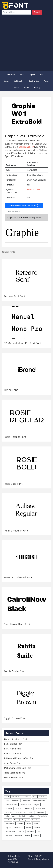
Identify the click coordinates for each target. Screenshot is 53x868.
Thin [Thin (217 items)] (38, 831)
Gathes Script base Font (16, 739)
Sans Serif (11, 74)
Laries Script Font (13, 753)
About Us (12, 859)
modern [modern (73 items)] (8, 820)
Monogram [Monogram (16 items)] (25, 820)
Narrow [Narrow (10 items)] (20, 824)
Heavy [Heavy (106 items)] (31, 812)
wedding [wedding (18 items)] (36, 835)
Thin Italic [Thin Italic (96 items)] (9, 835)
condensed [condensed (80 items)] (26, 801)
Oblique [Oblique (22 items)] (29, 824)
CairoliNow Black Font (17, 624)
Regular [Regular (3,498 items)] (8, 828)
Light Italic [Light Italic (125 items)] (22, 816)
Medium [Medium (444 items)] (32, 816)
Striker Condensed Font (18, 577)
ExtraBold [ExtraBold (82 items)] (19, 808)
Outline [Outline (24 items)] (37, 824)
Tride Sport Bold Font (14, 773)
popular (43, 74)
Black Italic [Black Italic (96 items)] (16, 797)
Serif (22, 74)
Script (7, 81)
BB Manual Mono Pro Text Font (22, 343)
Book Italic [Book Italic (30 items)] (16, 801)
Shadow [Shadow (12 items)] (21, 831)
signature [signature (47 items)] (30, 831)
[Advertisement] (27, 42)
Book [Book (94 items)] (7, 801)
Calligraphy (19, 81)
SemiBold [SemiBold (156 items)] (37, 828)
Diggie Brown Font (15, 718)
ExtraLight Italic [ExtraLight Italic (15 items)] (21, 812)
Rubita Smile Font (14, 671)
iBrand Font (11, 390)
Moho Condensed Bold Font (18, 768)
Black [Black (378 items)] (7, 797)
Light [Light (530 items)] (14, 816)
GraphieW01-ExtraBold (27, 233)
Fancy (46, 81)
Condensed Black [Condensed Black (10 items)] (39, 801)
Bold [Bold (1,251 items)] (35, 797)
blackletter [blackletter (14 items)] (26, 797)
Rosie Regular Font (15, 437)
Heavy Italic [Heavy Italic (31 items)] (40, 812)
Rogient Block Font (13, 744)
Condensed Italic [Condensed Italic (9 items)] (25, 805)
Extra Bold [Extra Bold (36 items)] (29, 808)
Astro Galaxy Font (13, 763)
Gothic (26, 87)
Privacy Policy (14, 856)
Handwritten (34, 81)
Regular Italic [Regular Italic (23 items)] (18, 828)
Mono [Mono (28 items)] (16, 820)
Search (37, 12)
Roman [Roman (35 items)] (28, 828)
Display (32, 74)
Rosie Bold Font (13, 484)
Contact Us (13, 862)
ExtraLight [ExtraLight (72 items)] (9, 812)
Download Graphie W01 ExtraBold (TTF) (24, 205)
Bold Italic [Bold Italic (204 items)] (43, 797)
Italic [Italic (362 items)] (7, 816)
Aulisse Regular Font (16, 531)
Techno (16, 87)
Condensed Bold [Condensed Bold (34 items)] (11, 805)
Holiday (37, 87)
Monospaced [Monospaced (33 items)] (10, 824)
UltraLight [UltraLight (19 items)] (19, 835)
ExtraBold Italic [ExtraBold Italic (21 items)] (40, 808)
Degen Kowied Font (14, 778)
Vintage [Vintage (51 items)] (28, 835)
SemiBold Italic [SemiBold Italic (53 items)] (10, 831)
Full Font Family (14, 211)
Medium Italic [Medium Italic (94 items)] (42, 816)
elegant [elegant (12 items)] (37, 805)
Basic (21, 147)
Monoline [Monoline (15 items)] (35, 820)
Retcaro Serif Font (14, 296)
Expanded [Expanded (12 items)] (9, 808)
